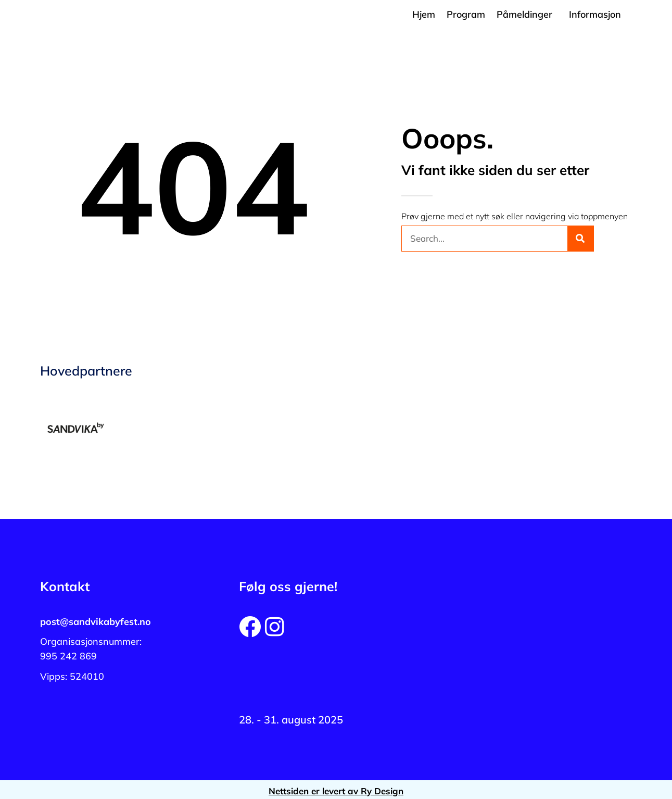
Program (466, 14)
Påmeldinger (524, 14)
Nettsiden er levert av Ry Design (336, 791)
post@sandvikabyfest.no (96, 622)
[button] (527, 15)
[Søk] (580, 239)
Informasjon (595, 14)
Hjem (424, 14)
